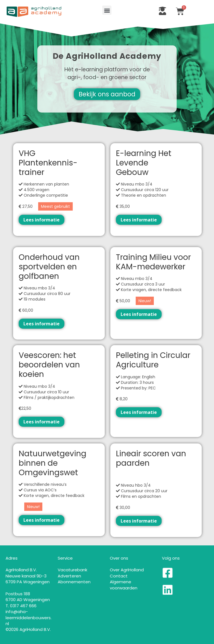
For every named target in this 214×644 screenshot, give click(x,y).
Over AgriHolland (127, 570)
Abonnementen (74, 582)
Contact (119, 576)
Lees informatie (42, 220)
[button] (107, 10)
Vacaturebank (72, 570)
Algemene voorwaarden (124, 585)
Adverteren (69, 576)
